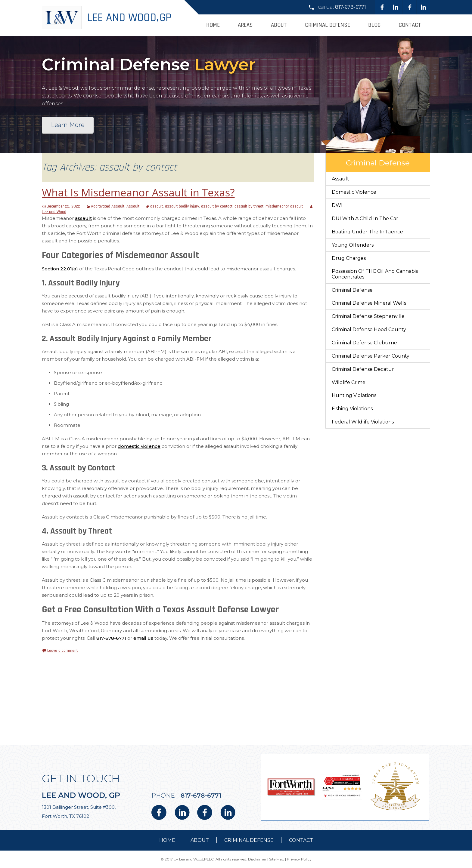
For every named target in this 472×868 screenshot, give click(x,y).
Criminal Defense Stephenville (368, 316)
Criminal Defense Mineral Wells (369, 303)
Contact (410, 25)
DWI (337, 205)
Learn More (68, 125)
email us (143, 638)
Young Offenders (353, 245)
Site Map (277, 859)
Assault (133, 206)
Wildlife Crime (349, 382)
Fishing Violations (352, 409)
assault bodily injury (182, 206)
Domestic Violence (354, 192)
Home (213, 25)
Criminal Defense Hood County (369, 329)
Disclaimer (257, 859)
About (279, 25)
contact (301, 840)
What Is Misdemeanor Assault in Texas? (138, 192)
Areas (245, 25)
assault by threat (249, 206)
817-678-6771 (351, 7)
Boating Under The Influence (367, 232)
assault (157, 206)
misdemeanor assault (284, 206)
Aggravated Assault (108, 206)
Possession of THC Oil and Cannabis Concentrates (375, 274)
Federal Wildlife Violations (363, 422)
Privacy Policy (299, 859)
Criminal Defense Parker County (371, 356)
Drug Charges (349, 258)
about (200, 840)
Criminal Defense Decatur (363, 369)
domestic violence (139, 446)
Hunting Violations (354, 395)
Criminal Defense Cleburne (364, 343)
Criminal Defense (328, 25)
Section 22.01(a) (60, 269)
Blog (374, 25)
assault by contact (217, 206)
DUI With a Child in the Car (365, 219)
